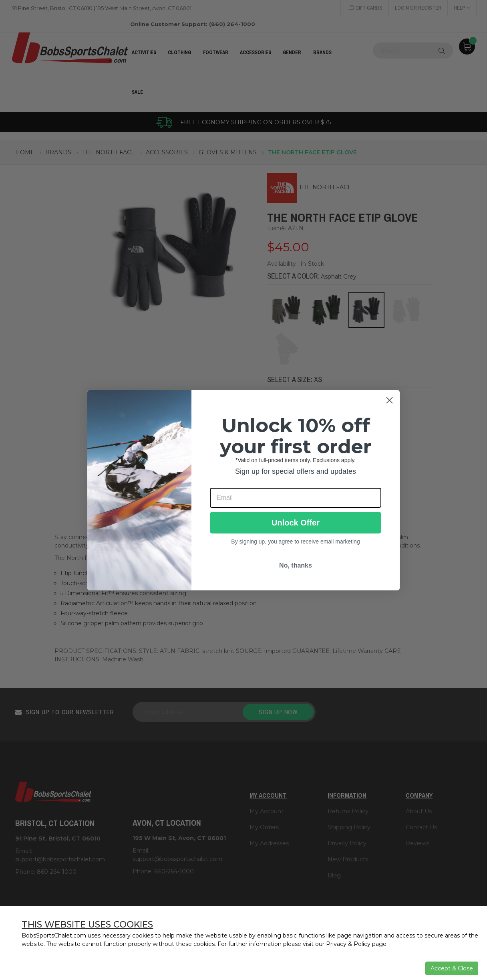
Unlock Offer (296, 523)
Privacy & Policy (348, 944)
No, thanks (296, 565)
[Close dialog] (389, 400)
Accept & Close (452, 968)
